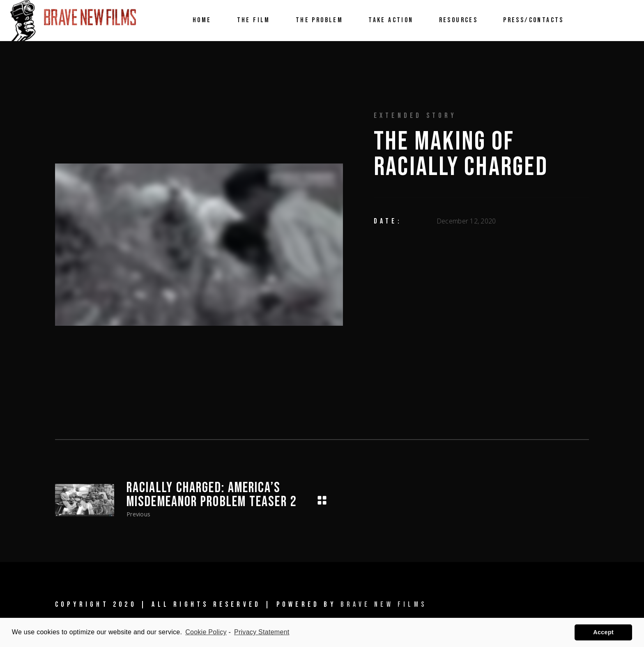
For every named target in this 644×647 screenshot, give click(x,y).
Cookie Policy (206, 632)
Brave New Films (384, 604)
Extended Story (415, 116)
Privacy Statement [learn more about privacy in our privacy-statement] (262, 632)
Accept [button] (603, 632)
